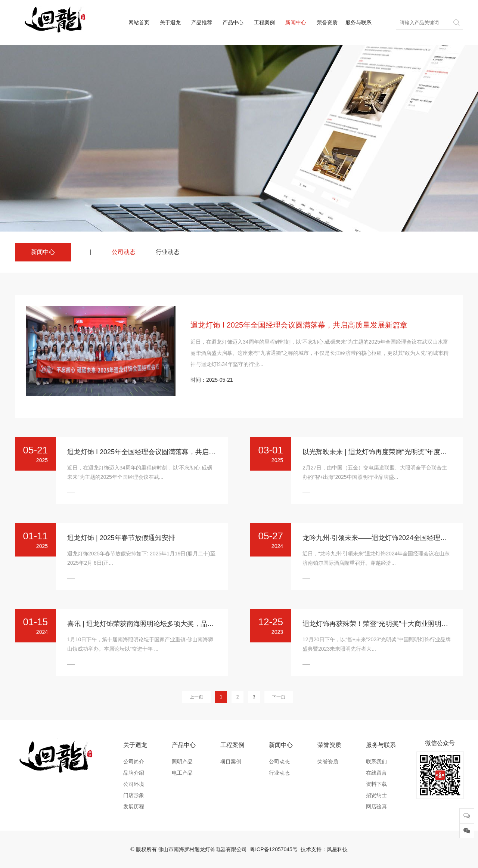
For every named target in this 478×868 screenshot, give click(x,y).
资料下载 (376, 784)
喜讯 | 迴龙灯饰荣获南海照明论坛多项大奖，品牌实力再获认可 (161, 624)
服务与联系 (358, 22)
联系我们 (376, 762)
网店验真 (376, 806)
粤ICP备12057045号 (274, 849)
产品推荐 (202, 22)
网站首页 (139, 22)
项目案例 (231, 762)
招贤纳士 (376, 795)
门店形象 (134, 795)
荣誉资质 (327, 22)
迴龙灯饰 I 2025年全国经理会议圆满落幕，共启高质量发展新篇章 (299, 325)
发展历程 (134, 806)
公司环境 (134, 784)
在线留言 (376, 773)
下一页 (279, 697)
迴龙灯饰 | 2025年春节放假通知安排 (121, 538)
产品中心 (233, 22)
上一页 (196, 697)
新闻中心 (296, 22)
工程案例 (264, 22)
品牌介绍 (134, 773)
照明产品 (182, 762)
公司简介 (134, 762)
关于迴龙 (170, 22)
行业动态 (168, 252)
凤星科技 (337, 849)
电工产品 (182, 773)
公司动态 (124, 252)
